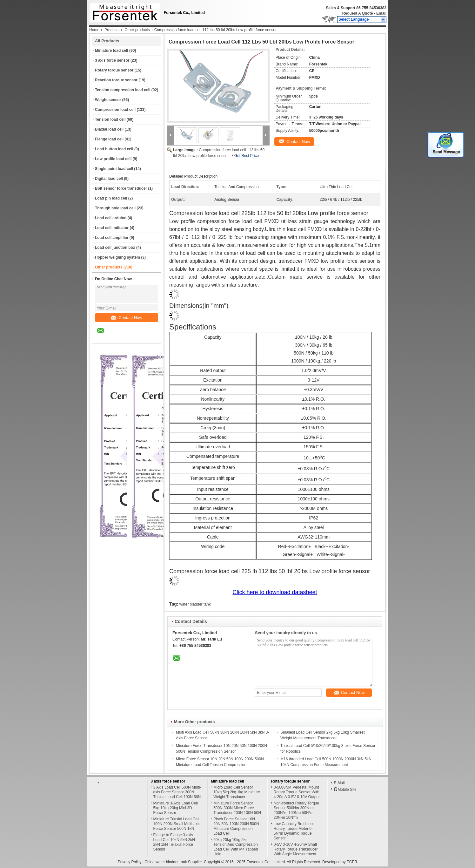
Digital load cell (109, 179)
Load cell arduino (111, 218)
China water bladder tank (166, 862)
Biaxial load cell (109, 129)
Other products (137, 30)
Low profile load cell (113, 159)
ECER (352, 862)
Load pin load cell (111, 198)
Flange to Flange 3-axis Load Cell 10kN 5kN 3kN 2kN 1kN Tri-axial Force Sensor (174, 842)
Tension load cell (110, 119)
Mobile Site (345, 790)
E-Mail (339, 783)
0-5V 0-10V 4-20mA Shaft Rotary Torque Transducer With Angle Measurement (296, 849)
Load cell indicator (112, 228)
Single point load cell (114, 169)
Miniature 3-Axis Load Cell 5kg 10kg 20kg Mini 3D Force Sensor (176, 808)
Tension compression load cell (123, 90)
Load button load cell (114, 149)
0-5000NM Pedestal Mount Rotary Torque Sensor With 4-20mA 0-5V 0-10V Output (297, 792)
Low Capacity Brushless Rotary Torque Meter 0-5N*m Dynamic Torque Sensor (294, 831)
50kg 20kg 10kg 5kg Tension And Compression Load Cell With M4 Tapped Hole (236, 847)
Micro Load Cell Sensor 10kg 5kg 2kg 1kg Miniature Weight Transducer (237, 792)
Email (381, 13)
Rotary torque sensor (114, 70)
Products (112, 30)
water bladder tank (195, 604)
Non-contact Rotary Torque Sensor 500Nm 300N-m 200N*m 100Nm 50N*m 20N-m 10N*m (296, 810)
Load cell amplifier (112, 238)
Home (94, 30)
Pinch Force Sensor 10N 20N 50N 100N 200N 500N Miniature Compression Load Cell (236, 826)
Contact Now (126, 318)
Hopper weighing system (117, 257)
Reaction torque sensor (116, 80)
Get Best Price (247, 156)
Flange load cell (109, 139)
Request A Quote (358, 13)
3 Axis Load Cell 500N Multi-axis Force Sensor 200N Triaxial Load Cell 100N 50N (177, 792)
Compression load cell (115, 110)
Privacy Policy (130, 862)
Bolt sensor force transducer (121, 188)
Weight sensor (108, 100)
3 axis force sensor (112, 60)
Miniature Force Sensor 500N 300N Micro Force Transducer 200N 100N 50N (237, 808)
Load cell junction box (115, 248)
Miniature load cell (112, 51)
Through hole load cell (115, 208)
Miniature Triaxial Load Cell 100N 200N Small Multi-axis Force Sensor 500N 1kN (177, 824)
